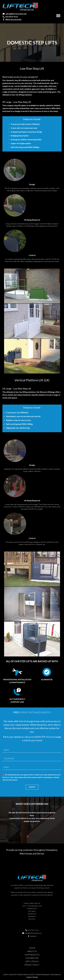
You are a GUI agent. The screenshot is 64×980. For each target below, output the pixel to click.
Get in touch (32, 961)
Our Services (32, 958)
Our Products (32, 955)
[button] (58, 16)
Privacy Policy (32, 965)
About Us (32, 951)
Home (32, 948)
